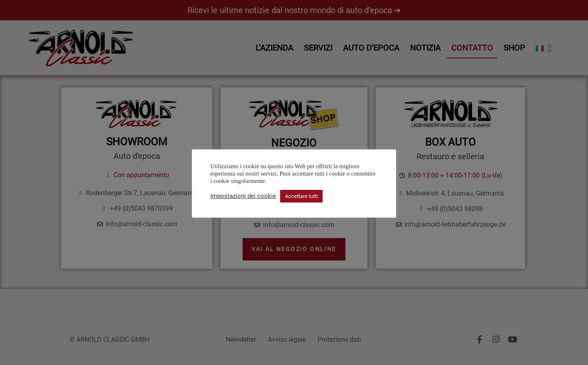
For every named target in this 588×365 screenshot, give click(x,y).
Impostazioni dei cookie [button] (243, 196)
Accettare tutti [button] (301, 196)
